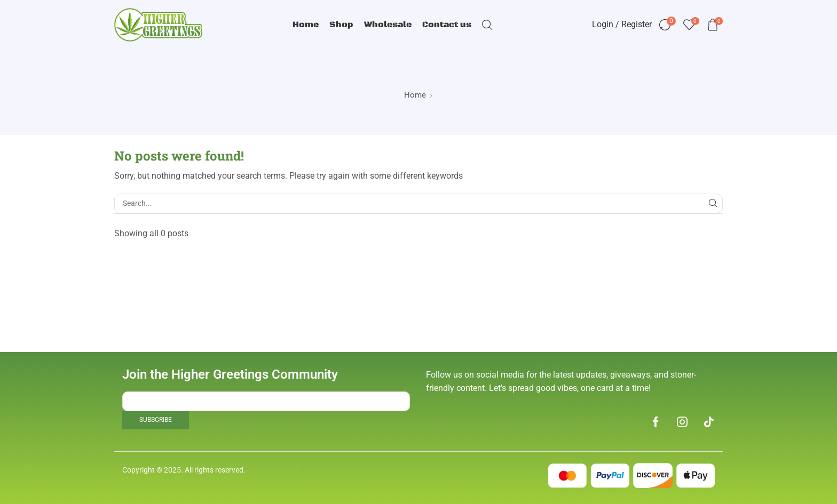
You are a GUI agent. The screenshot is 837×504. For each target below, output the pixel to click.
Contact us (447, 25)
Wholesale (388, 25)
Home (306, 25)
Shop (341, 25)
